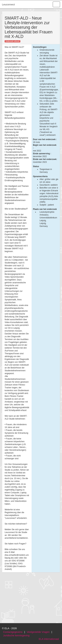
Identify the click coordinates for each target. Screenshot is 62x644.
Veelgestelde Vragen (38, 632)
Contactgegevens (13, 632)
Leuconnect (8, 4)
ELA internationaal (49, 639)
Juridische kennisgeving (16, 635)
